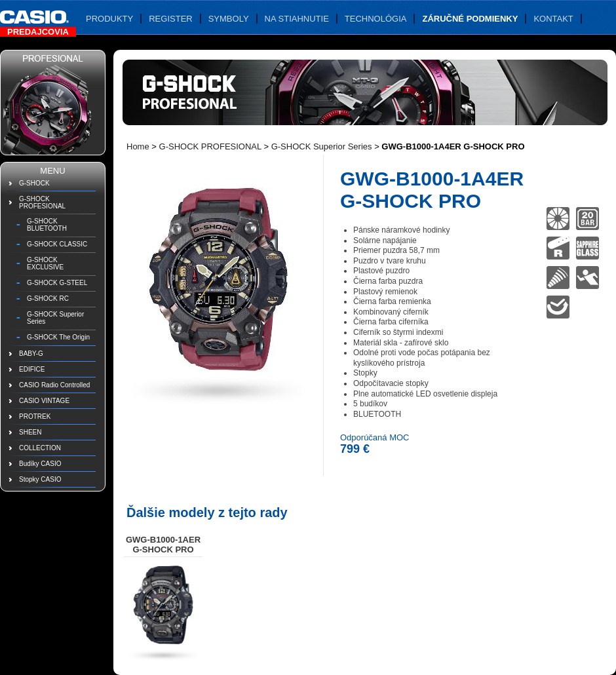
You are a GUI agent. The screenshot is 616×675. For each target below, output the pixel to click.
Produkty (109, 19)
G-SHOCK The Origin (58, 337)
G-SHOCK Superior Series (55, 318)
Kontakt (553, 19)
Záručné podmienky (470, 19)
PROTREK (35, 416)
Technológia (376, 19)
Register (170, 19)
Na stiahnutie (297, 19)
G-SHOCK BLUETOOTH (47, 225)
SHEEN (30, 432)
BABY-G (31, 354)
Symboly (229, 19)
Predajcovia (38, 32)
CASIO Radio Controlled (54, 385)
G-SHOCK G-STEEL (57, 283)
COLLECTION (40, 448)
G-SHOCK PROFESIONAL (42, 202)
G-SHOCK (34, 183)
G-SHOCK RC (48, 299)
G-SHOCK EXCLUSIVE (45, 263)
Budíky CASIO (40, 464)
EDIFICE (32, 369)
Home (138, 146)
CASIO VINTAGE (44, 401)
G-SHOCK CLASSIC (57, 244)
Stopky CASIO (40, 479)
